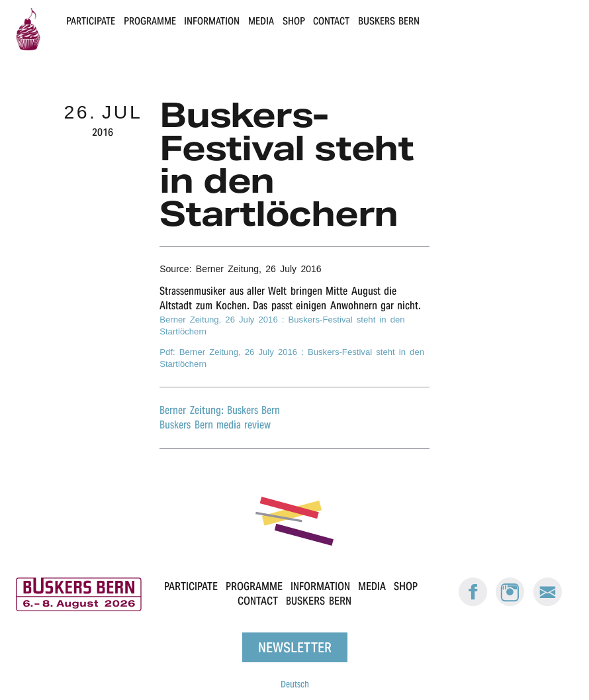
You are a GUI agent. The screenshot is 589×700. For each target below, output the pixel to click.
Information (212, 21)
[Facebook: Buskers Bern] (473, 603)
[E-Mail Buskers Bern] (547, 603)
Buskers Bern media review (215, 425)
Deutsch (295, 684)
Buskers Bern (389, 21)
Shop (294, 21)
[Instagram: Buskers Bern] (510, 603)
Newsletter (295, 647)
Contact (331, 21)
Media (261, 21)
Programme (150, 21)
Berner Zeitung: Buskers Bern (220, 410)
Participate (91, 21)
